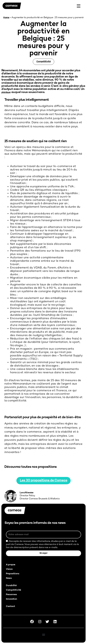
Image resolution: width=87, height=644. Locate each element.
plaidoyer (6, 92)
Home (6, 18)
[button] (43, 634)
